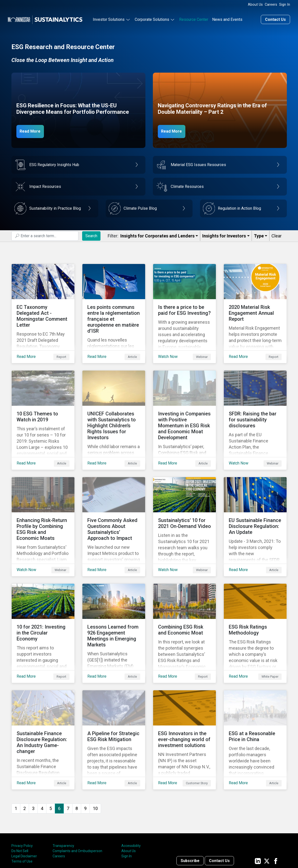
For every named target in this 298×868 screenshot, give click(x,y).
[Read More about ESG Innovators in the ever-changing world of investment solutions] (184, 703)
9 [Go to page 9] (85, 767)
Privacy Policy (22, 805)
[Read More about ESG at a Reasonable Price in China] (255, 703)
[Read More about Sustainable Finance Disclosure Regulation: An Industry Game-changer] (43, 703)
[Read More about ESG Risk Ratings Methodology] (255, 604)
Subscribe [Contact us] (190, 820)
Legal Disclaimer (24, 815)
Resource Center (194, 18)
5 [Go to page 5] (51, 767)
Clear (277, 235)
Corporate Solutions (152, 18)
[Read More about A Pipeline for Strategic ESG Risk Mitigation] (114, 703)
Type (259, 235)
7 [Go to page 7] (68, 767)
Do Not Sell (20, 810)
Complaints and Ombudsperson (77, 810)
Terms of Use (22, 820)
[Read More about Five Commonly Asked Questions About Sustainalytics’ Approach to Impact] (114, 505)
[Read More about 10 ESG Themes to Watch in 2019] (43, 407)
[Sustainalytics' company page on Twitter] (267, 820)
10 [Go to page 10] (95, 767)
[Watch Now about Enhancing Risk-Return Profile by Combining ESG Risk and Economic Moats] (43, 505)
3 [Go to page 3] (33, 767)
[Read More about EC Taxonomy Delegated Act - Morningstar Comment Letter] (43, 308)
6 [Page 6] (59, 767)
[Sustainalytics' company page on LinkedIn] (258, 820)
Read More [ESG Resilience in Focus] (33, 130)
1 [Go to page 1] (16, 767)
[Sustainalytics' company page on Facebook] (276, 820)
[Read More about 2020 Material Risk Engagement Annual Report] (255, 308)
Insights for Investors (224, 235)
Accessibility (131, 805)
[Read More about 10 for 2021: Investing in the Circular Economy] (43, 604)
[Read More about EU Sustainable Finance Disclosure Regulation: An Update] (255, 505)
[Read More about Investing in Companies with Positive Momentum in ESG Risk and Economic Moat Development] (184, 407)
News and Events (227, 18)
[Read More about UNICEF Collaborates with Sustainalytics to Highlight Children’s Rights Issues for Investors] (114, 407)
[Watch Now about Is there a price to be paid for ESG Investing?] (184, 308)
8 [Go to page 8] (77, 767)
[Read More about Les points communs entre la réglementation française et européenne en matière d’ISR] (114, 308)
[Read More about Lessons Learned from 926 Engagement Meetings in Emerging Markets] (114, 604)
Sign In (285, 5)
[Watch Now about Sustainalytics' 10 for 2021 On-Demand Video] (184, 505)
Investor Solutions (109, 18)
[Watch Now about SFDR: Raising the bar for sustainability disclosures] (255, 407)
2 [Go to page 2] (25, 767)
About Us (255, 5)
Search (91, 234)
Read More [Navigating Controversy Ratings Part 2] (174, 130)
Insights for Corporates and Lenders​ (157, 235)
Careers (271, 5)
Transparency (63, 805)
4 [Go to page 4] (42, 767)
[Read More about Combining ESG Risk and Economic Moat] (184, 604)
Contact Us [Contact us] (275, 18)
